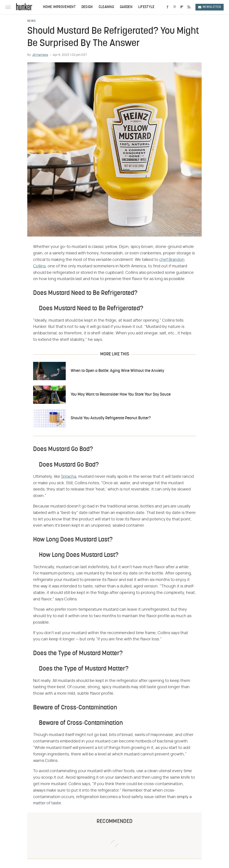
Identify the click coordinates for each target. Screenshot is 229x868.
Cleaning (106, 7)
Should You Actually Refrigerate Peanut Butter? (111, 418)
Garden (126, 7)
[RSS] (189, 7)
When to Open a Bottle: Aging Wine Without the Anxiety (117, 371)
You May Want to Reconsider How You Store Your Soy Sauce (121, 395)
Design (87, 7)
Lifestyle (146, 7)
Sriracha (69, 477)
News (31, 21)
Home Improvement (59, 7)
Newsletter (210, 7)
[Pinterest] (175, 7)
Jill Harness (40, 55)
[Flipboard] (182, 7)
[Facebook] (168, 7)
